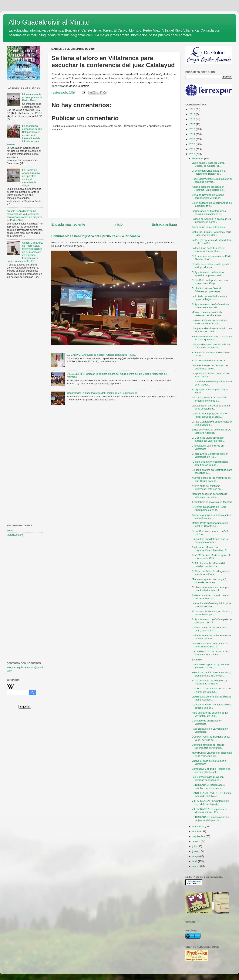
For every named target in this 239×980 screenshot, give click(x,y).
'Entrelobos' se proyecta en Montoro (212, 502)
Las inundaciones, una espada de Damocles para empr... (211, 346)
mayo (196, 856)
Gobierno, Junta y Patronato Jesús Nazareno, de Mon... (211, 233)
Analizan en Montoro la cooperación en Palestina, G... (210, 549)
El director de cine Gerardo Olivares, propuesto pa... (207, 290)
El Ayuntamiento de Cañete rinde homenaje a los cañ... (210, 306)
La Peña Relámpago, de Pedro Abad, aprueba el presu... (209, 415)
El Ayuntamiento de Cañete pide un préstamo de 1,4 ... (212, 621)
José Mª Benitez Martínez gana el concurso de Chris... (211, 557)
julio (195, 846)
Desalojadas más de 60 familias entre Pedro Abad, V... (210, 645)
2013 (193, 139)
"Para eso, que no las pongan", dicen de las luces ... (209, 581)
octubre (197, 831)
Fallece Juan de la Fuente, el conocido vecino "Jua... (208, 250)
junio (195, 851)
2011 (193, 149)
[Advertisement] (25, 343)
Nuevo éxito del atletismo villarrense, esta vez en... (207, 487)
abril (195, 861)
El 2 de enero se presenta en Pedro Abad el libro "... (212, 258)
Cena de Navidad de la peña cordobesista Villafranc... (208, 196)
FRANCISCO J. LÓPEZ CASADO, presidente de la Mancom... (211, 674)
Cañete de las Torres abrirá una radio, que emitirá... (210, 629)
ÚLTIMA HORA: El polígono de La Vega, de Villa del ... (211, 738)
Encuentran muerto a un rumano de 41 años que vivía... (212, 338)
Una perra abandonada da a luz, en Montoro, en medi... (212, 330)
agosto (197, 841)
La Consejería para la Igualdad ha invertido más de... (211, 666)
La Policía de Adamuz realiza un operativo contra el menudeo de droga (31, 178)
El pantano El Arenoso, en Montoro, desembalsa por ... (212, 613)
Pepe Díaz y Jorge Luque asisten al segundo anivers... (212, 180)
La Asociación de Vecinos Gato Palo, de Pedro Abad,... (209, 322)
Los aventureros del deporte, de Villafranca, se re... (210, 367)
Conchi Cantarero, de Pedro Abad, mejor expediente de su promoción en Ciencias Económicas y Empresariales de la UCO (25, 252)
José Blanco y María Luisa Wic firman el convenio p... (209, 399)
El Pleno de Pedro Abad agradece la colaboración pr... (211, 573)
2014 (193, 134)
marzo (196, 866)
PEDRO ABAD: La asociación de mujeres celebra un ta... (210, 819)
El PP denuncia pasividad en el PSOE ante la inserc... (209, 682)
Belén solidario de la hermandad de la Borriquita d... (212, 204)
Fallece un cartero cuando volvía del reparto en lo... (210, 597)
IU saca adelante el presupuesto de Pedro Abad (32, 97)
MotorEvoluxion (15, 535)
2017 (193, 119)
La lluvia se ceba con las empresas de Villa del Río (212, 637)
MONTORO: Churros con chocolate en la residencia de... (212, 754)
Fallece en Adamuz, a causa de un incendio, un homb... (211, 220)
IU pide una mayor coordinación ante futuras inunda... (210, 463)
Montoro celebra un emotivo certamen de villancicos (208, 314)
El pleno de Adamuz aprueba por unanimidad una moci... (210, 589)
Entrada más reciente (68, 224)
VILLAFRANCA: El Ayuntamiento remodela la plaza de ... (210, 802)
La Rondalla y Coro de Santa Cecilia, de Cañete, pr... (208, 164)
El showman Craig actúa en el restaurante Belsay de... (209, 172)
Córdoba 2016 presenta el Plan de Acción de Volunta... (211, 690)
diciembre (198, 158)
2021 (193, 109)
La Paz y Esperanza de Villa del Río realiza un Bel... (212, 242)
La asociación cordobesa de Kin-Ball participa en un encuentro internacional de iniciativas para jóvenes (25, 135)
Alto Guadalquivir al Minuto (49, 22)
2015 (193, 129)
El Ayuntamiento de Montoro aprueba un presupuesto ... (208, 274)
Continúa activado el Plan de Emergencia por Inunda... (208, 746)
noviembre (199, 826)
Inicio (119, 224)
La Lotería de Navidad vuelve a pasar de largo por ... (209, 298)
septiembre (199, 836)
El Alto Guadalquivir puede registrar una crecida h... (212, 423)
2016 (193, 124)
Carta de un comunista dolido (208, 227)
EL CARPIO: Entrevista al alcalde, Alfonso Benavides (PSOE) (102, 355)
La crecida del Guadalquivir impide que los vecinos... (211, 605)
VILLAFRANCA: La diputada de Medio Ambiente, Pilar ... (210, 811)
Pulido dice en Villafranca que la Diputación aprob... (210, 541)
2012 (193, 144)
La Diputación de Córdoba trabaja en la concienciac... (211, 407)
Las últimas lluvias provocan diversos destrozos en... (208, 778)
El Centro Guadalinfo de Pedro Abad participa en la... (209, 508)
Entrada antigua (164, 224)
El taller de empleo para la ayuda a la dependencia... (212, 266)
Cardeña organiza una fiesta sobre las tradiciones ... (211, 517)
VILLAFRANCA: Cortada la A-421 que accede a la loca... (211, 653)
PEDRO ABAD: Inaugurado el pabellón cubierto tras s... (209, 786)
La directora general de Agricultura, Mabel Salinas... (212, 698)
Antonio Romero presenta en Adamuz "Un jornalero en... (209, 188)
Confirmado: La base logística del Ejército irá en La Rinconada (96, 236)
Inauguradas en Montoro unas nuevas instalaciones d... (209, 212)
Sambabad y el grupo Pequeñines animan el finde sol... (211, 770)
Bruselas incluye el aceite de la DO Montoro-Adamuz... (212, 431)
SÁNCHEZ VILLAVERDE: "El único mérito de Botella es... (212, 795)
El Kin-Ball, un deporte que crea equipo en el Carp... (210, 282)
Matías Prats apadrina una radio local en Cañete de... (210, 524)
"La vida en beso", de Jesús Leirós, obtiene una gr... (212, 706)
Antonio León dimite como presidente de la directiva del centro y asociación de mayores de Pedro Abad (25, 216)
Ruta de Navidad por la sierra (208, 360)
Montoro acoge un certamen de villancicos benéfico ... (210, 495)
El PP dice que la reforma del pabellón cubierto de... (208, 565)
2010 (193, 154)
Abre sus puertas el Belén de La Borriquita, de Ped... (210, 714)
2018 (193, 114)
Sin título (197, 660)
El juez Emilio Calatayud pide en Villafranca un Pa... (210, 455)
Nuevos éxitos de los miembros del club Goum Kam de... (212, 479)
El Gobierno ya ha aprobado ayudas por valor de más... (208, 439)
